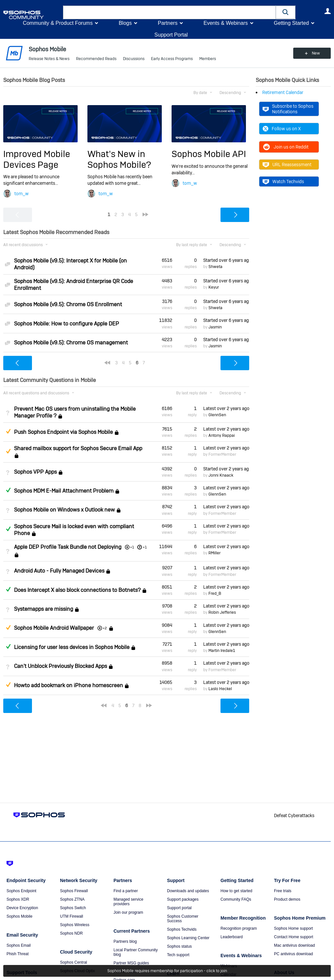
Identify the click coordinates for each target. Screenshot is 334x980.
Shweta (215, 267)
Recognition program (239, 928)
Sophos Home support (293, 928)
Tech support (178, 955)
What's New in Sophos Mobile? (119, 159)
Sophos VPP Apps (35, 472)
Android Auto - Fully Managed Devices (59, 571)
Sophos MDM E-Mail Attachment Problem (64, 491)
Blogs (125, 23)
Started (226, 260)
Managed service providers (128, 902)
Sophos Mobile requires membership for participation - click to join (167, 971)
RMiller (214, 553)
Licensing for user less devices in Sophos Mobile (72, 647)
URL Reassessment (287, 165)
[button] (286, 12)
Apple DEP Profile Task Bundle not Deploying (68, 547)
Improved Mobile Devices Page (37, 159)
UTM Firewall (72, 916)
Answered (8, 490)
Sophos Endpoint (21, 891)
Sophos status (179, 946)
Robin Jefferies (222, 612)
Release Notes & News (49, 59)
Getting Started (291, 23)
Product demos (287, 899)
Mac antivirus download (294, 945)
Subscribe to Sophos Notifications (288, 109)
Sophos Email (19, 945)
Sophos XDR (18, 899)
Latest (226, 408)
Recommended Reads (96, 59)
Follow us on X (282, 129)
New (316, 53)
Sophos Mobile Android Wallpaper (54, 628)
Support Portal (171, 35)
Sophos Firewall (74, 891)
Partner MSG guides (131, 963)
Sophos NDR (71, 933)
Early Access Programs (172, 59)
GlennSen (217, 415)
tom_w (22, 194)
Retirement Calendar (283, 92)
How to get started (236, 891)
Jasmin (215, 327)
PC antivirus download (293, 954)
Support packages (183, 899)
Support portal (179, 908)
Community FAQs (236, 899)
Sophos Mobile (19, 916)
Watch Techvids (283, 182)
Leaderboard (232, 937)
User (327, 11)
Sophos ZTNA (72, 899)
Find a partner (126, 891)
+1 (145, 547)
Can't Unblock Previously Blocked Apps (61, 666)
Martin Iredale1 (222, 651)
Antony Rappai (222, 435)
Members (208, 59)
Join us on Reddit (286, 147)
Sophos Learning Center (188, 938)
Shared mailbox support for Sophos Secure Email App (78, 448)
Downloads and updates (188, 891)
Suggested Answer (8, 431)
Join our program (128, 912)
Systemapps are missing (44, 609)
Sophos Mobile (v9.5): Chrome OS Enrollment (68, 304)
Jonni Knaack (221, 475)
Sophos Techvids (182, 929)
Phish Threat (18, 954)
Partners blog (125, 941)
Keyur (214, 287)
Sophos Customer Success (183, 919)
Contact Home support (294, 937)
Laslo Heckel (220, 689)
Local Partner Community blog (136, 952)
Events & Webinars (226, 23)
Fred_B (215, 593)
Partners (168, 23)
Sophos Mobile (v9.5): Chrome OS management (71, 343)
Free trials (283, 891)
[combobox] (169, 12)
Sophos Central (74, 962)
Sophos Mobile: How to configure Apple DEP (67, 324)
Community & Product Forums (58, 23)
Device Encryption (22, 908)
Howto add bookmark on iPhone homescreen (68, 685)
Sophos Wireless (75, 925)
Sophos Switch (73, 908)
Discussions (134, 59)
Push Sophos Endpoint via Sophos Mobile (63, 432)
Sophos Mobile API (209, 154)
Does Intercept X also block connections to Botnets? (77, 590)
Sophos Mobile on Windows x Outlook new (64, 510)
